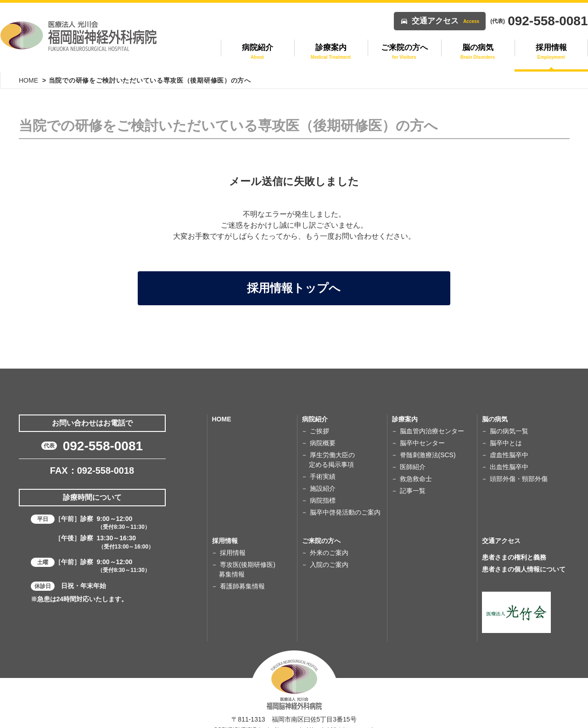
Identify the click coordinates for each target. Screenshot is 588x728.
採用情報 (233, 544)
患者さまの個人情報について (524, 561)
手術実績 (323, 468)
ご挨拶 (319, 423)
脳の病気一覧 (509, 423)
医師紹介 (413, 459)
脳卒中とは (506, 435)
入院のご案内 (329, 556)
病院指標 (323, 492)
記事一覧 (413, 482)
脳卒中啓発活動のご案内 (345, 504)
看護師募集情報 (242, 578)
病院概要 (323, 435)
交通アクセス (445, 21)
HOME (28, 80)
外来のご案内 (329, 544)
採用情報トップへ (294, 281)
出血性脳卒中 (509, 459)
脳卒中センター (422, 435)
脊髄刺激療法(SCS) (428, 447)
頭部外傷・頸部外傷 (519, 470)
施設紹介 (323, 480)
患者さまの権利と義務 (514, 549)
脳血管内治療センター (432, 423)
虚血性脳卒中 (509, 447)
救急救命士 (416, 470)
